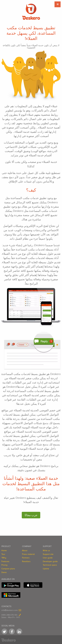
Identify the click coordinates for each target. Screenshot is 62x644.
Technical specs (50, 565)
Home (4, 551)
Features (5, 561)
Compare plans (8, 569)
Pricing (4, 565)
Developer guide (50, 561)
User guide (48, 558)
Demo (4, 572)
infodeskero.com (10, 610)
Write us (46, 551)
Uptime (46, 569)
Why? (4, 558)
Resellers (26, 561)
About (25, 551)
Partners (26, 558)
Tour (3, 554)
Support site (48, 554)
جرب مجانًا (31, 515)
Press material (28, 554)
